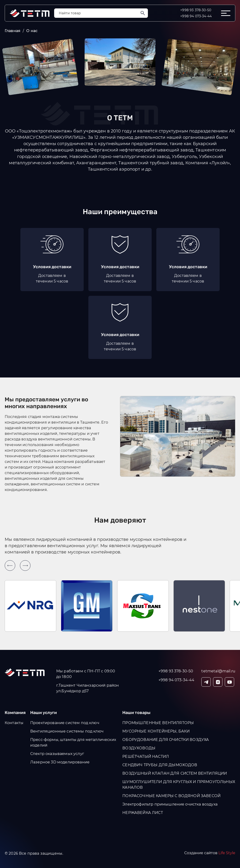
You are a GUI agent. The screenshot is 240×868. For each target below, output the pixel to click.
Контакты (14, 723)
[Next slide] (25, 566)
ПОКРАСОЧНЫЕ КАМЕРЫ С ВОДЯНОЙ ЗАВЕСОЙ (171, 796)
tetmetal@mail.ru (218, 671)
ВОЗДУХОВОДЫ (139, 748)
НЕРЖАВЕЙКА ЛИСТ (142, 813)
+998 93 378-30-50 (196, 10)
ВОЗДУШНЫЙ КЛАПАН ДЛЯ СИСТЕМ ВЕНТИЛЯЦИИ (175, 773)
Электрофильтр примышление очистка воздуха (170, 804)
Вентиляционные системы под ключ (67, 731)
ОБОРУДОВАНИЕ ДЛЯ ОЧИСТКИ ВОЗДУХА (166, 740)
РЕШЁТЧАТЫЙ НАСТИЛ (146, 756)
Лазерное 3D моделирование (60, 762)
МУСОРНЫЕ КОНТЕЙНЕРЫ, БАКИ (156, 731)
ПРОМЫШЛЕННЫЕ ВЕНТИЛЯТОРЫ (158, 723)
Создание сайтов (210, 853)
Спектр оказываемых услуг (57, 754)
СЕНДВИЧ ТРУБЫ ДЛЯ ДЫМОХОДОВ (160, 765)
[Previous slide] (10, 566)
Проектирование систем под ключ (65, 723)
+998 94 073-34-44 (196, 16)
